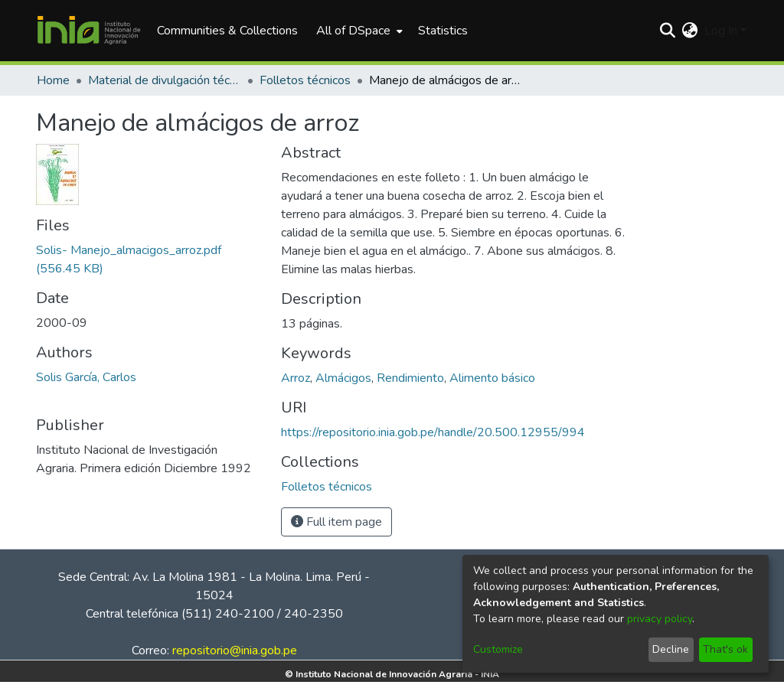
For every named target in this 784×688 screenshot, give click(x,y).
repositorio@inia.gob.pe (235, 651)
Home (53, 80)
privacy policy (660, 619)
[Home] (89, 31)
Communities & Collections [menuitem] (227, 31)
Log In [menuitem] (721, 31)
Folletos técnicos (305, 80)
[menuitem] (358, 31)
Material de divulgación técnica (165, 80)
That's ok (725, 649)
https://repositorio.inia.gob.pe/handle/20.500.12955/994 (433, 432)
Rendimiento (410, 378)
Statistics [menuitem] (443, 31)
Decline (671, 649)
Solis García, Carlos (86, 377)
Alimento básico (492, 378)
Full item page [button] (336, 522)
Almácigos (343, 378)
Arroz (296, 378)
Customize (498, 649)
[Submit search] (668, 31)
